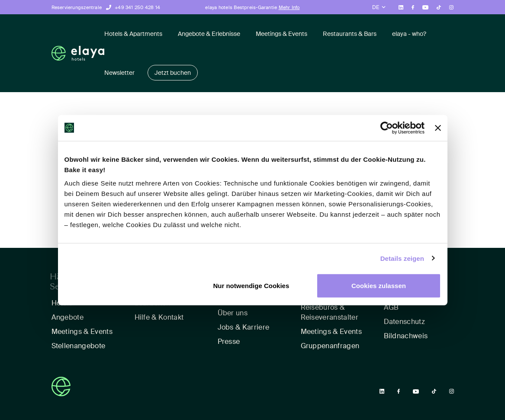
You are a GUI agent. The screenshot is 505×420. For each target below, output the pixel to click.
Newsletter (119, 73)
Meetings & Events (281, 34)
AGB (391, 307)
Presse (229, 341)
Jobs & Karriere (244, 327)
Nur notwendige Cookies (251, 286)
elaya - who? (409, 34)
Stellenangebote (79, 346)
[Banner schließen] (438, 128)
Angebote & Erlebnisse (209, 34)
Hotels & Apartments (133, 34)
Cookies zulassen (379, 286)
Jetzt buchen (173, 73)
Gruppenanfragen (330, 346)
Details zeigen (402, 258)
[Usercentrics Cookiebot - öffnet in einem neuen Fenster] (387, 128)
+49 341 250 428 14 (137, 7)
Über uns (233, 313)
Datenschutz (405, 322)
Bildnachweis (406, 336)
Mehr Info (289, 7)
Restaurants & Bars (350, 34)
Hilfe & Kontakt (159, 317)
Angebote (68, 317)
